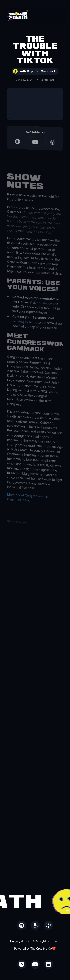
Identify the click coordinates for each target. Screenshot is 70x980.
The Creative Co (41, 949)
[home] (18, 16)
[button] (59, 16)
